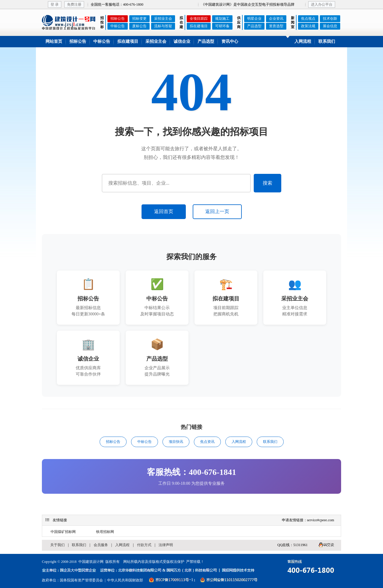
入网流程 (303, 41)
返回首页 (164, 211)
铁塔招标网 (105, 532)
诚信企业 (182, 41)
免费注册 (74, 4)
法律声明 (166, 545)
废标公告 (139, 26)
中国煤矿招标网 (63, 532)
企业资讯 (276, 19)
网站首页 (54, 41)
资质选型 (276, 26)
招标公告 (118, 19)
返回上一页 (217, 211)
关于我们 (57, 545)
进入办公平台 (322, 4)
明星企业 (254, 19)
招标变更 (139, 19)
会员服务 (101, 545)
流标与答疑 (163, 26)
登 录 (55, 4)
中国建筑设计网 (91, 562)
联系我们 (327, 41)
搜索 (268, 183)
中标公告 (118, 26)
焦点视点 (308, 19)
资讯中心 (230, 41)
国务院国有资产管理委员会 (81, 580)
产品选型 (254, 26)
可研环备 (222, 26)
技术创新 (330, 19)
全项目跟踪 (199, 19)
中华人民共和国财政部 (125, 580)
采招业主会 (163, 19)
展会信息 (330, 26)
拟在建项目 (199, 26)
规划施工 (222, 19)
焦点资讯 (207, 442)
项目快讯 (176, 442)
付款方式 (144, 545)
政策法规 (308, 26)
